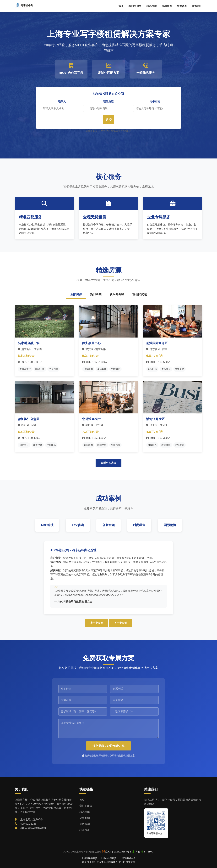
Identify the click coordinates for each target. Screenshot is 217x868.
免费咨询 (182, 6)
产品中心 (101, 862)
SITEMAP (149, 852)
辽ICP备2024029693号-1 (118, 852)
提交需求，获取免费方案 (108, 746)
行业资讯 (85, 830)
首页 (121, 6)
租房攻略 (111, 862)
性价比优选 (140, 294)
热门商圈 (96, 294)
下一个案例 (120, 623)
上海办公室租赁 (108, 858)
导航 (138, 852)
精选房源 (152, 6)
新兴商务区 (117, 294)
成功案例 (167, 6)
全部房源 (76, 294)
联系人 (62, 102)
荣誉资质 (130, 862)
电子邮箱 (155, 102)
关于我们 (92, 862)
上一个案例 (97, 623)
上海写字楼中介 (128, 858)
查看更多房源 (108, 463)
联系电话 (108, 102)
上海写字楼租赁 (89, 858)
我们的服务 (135, 6)
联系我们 (197, 6)
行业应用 (121, 862)
